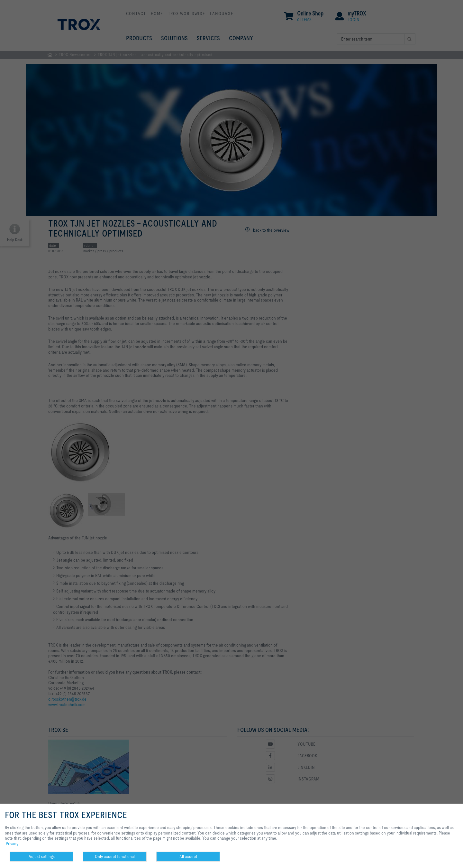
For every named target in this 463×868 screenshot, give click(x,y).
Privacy (12, 844)
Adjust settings (42, 856)
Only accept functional (115, 856)
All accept (188, 856)
